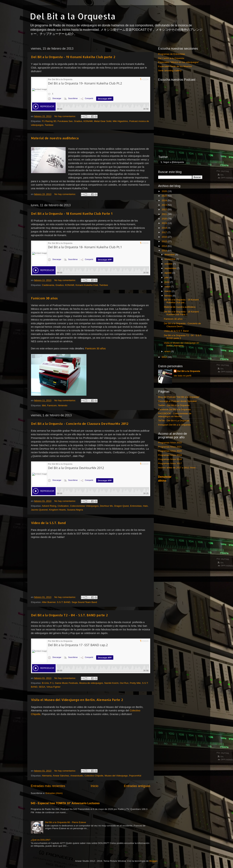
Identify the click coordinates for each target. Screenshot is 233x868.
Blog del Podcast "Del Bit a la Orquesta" (179, 397)
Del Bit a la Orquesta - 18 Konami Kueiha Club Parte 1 (72, 213)
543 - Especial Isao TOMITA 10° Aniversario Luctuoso (65, 803)
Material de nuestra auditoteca (55, 138)
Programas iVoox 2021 (170, 447)
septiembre (171, 268)
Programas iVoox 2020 (170, 451)
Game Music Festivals (66, 683)
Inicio (95, 786)
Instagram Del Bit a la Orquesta (174, 425)
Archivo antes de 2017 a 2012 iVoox (177, 468)
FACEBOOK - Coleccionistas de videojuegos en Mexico (175, 415)
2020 (165, 219)
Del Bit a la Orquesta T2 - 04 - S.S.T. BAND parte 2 (69, 615)
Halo (145, 506)
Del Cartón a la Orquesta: (171, 58)
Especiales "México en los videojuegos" (179, 62)
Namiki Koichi (111, 683)
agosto (168, 273)
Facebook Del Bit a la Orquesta (174, 409)
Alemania (47, 776)
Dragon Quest (121, 506)
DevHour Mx (106, 506)
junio (167, 282)
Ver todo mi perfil (183, 376)
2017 (165, 232)
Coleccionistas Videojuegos (84, 506)
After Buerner (49, 602)
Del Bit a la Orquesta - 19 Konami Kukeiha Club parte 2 (73, 57)
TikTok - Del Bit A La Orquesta (174, 421)
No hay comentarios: (65, 116)
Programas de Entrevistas (172, 54)
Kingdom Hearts (57, 510)
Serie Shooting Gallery (170, 71)
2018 (165, 228)
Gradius (78, 121)
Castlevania (48, 285)
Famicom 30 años (44, 298)
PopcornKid (135, 776)
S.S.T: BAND (64, 602)
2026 (165, 191)
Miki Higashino (120, 121)
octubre (169, 264)
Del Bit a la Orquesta (73, 16)
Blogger (153, 861)
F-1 (52, 683)
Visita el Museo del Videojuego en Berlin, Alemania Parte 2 (77, 700)
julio (167, 277)
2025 (165, 196)
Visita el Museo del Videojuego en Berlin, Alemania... (181, 344)
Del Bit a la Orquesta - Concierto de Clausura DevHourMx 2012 (80, 424)
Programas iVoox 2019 (170, 455)
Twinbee (49, 125)
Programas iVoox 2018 (170, 459)
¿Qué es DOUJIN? (41, 840)
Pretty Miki (135, 683)
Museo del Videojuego (116, 776)
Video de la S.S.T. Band (48, 523)
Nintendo (63, 405)
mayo (168, 286)
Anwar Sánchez (61, 776)
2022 (165, 209)
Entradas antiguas (137, 786)
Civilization (63, 506)
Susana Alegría (75, 510)
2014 (165, 246)
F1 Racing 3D (49, 121)
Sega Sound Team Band (84, 602)
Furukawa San (65, 121)
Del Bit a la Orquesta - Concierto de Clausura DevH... (182, 325)
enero (168, 351)
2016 (165, 237)
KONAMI (88, 121)
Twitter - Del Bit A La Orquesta (174, 405)
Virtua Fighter (54, 687)
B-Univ (45, 683)
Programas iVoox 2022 (170, 443)
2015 (165, 241)
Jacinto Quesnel (39, 510)
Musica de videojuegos (91, 683)
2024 (165, 200)
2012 (165, 357)
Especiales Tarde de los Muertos (175, 66)
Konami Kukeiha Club (87, 285)
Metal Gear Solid (103, 121)
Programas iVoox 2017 (170, 463)
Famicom (52, 405)
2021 (165, 214)
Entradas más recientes (48, 786)
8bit (44, 405)
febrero (169, 296)
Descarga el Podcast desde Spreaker (178, 401)
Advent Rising (49, 506)
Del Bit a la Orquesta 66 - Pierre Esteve (65, 822)
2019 (165, 223)
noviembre (170, 259)
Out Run (124, 683)
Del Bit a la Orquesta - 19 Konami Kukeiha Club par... (181, 301)
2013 (165, 251)
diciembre (170, 255)
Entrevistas (136, 506)
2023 (165, 205)
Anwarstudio (77, 776)
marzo (168, 291)
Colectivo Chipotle (94, 776)
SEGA (42, 687)
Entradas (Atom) (54, 793)
